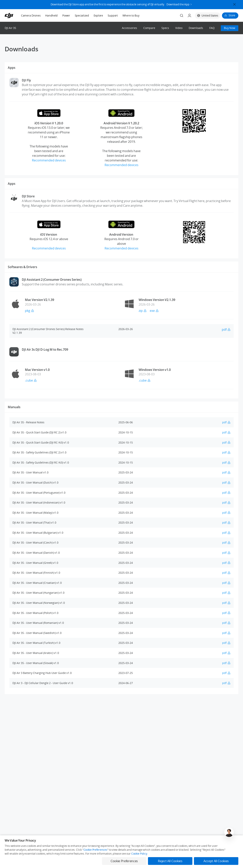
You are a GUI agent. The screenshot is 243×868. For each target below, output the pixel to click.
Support (113, 15)
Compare (149, 28)
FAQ (212, 28)
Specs (165, 28)
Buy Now (230, 28)
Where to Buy (131, 15)
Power (66, 15)
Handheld (51, 15)
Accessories (129, 28)
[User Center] (189, 16)
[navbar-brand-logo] (14, 16)
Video (179, 28)
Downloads (196, 28)
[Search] (182, 16)
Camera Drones (31, 15)
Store (232, 15)
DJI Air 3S (10, 28)
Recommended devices (49, 160)
